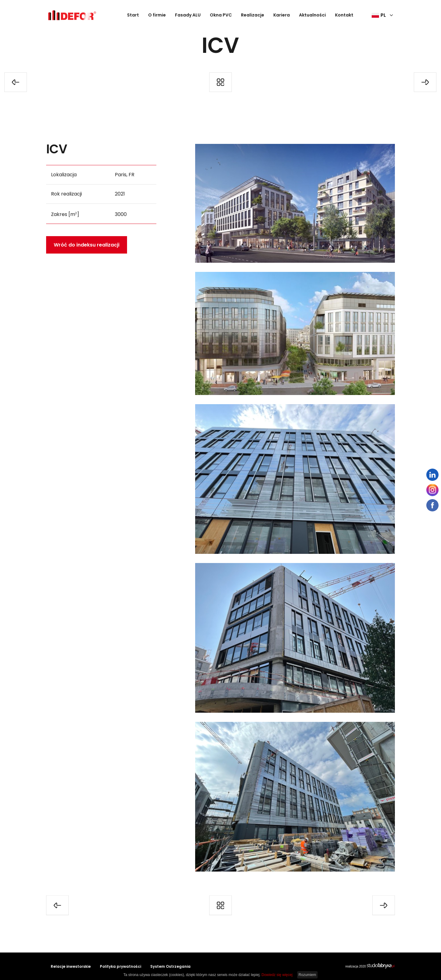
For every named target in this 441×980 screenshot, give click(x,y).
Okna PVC (221, 15)
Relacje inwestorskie (71, 966)
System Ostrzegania (170, 966)
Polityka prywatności (120, 966)
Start (133, 15)
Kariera (282, 15)
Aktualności (312, 15)
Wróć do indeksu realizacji (87, 244)
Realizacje (253, 15)
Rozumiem (307, 975)
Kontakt (344, 15)
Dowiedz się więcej (277, 975)
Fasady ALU (188, 15)
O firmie (157, 15)
